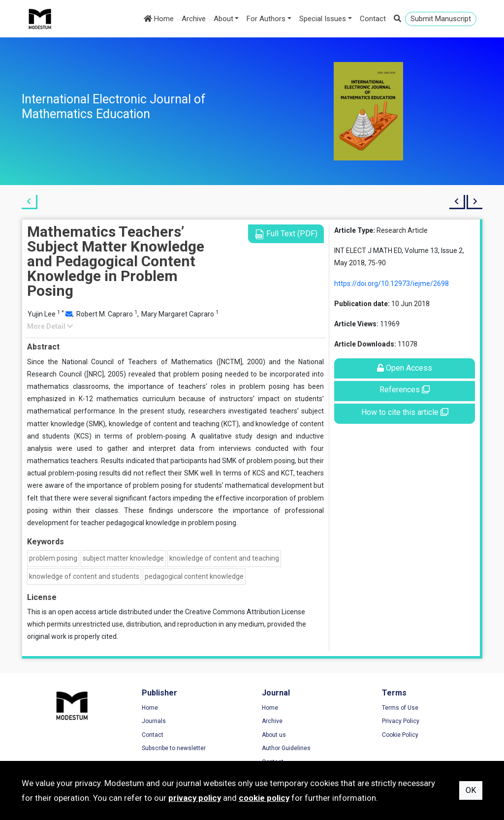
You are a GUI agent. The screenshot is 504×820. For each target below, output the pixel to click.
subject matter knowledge (123, 558)
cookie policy (264, 798)
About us (274, 735)
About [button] (223, 19)
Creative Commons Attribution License (245, 612)
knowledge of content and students (84, 576)
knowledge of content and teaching (224, 558)
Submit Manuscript (441, 19)
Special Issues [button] (323, 19)
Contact (373, 19)
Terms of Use (400, 708)
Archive (194, 19)
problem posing (53, 558)
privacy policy (195, 798)
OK (471, 790)
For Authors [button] (266, 19)
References (405, 390)
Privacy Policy (401, 721)
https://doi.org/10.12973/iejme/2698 (392, 284)
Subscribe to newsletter (174, 748)
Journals (154, 721)
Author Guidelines (286, 748)
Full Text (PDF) (286, 234)
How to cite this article (405, 412)
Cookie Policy (400, 735)
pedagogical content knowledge (194, 576)
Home (159, 19)
